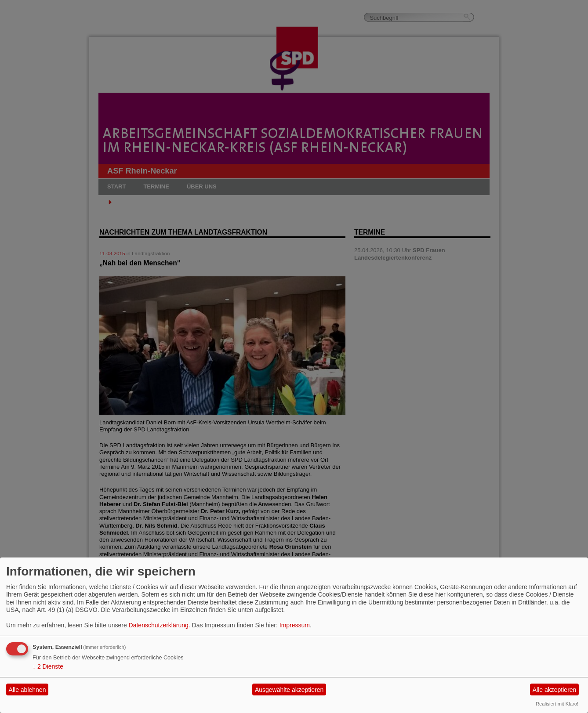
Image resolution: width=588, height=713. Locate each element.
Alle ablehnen (27, 690)
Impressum (295, 625)
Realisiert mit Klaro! (557, 704)
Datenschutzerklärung (159, 625)
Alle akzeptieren (555, 690)
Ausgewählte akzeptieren (289, 690)
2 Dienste (48, 666)
